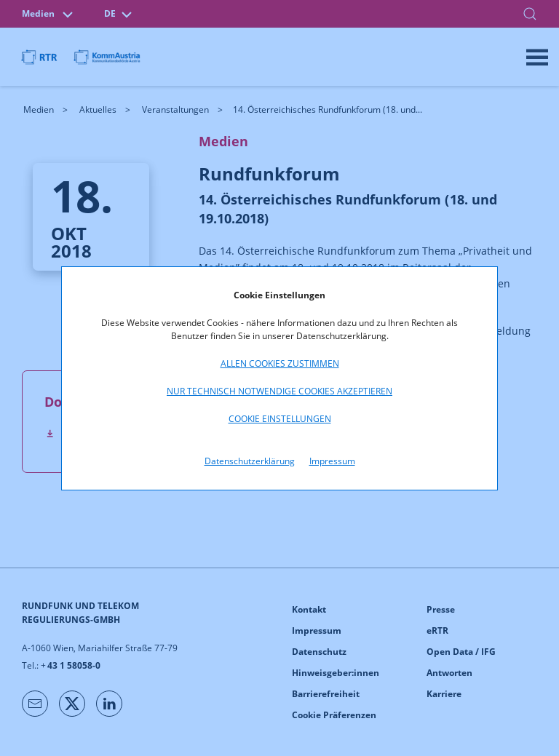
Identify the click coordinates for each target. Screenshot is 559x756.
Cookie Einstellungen (280, 419)
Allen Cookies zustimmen (280, 363)
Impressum (332, 461)
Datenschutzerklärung (250, 461)
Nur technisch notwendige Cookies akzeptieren (279, 391)
